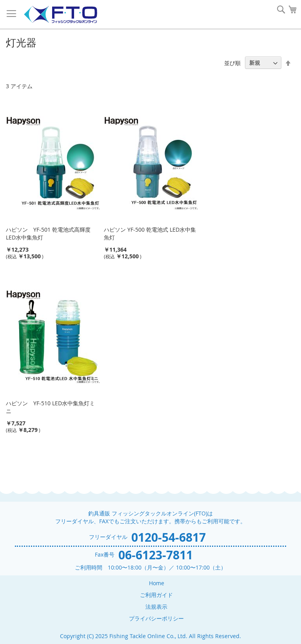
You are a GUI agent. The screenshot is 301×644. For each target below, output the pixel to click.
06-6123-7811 (156, 555)
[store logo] (60, 15)
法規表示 (156, 607)
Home (157, 583)
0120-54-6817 (169, 537)
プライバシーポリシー (156, 618)
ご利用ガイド (156, 595)
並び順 (232, 63)
